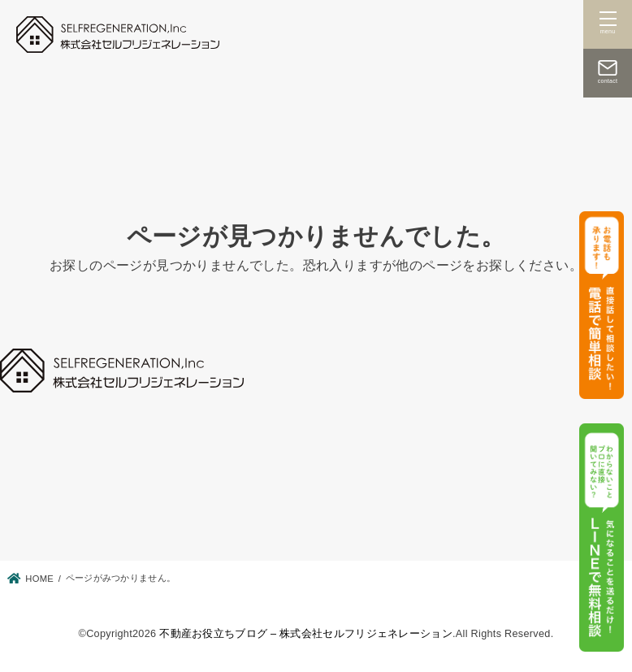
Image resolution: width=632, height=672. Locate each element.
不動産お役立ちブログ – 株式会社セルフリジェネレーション (306, 634)
